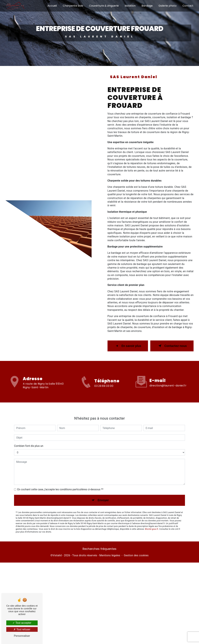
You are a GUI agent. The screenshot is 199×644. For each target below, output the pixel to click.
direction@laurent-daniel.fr (168, 377)
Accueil (52, 6)
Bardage (147, 6)
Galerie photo (168, 6)
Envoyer (103, 492)
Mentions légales (110, 555)
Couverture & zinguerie (104, 6)
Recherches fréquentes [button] (99, 548)
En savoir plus (128, 345)
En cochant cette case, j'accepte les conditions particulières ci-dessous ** (60, 481)
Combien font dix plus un (29, 437)
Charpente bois (73, 6)
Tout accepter (22, 623)
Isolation (130, 6)
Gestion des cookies (136, 555)
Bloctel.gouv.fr (152, 521)
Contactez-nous (172, 345)
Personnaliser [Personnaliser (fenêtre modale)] (22, 636)
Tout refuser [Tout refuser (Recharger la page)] (22, 629)
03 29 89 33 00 (104, 393)
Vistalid (57, 555)
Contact (188, 6)
